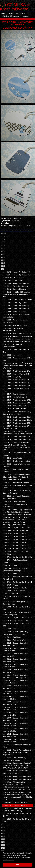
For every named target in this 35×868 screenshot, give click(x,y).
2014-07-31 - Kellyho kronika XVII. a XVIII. (16, 608)
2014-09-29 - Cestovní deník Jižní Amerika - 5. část (15, 666)
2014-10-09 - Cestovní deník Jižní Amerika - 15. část (15, 719)
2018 (3, 833)
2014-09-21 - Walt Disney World (15, 640)
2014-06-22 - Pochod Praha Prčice (16, 551)
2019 (3, 836)
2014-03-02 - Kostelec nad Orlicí (15, 325)
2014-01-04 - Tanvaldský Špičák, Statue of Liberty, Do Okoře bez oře (17, 276)
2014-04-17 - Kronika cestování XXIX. (17, 423)
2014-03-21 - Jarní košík (12, 355)
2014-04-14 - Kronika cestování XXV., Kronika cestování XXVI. (17, 413)
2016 (3, 827)
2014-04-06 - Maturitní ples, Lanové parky (16, 390)
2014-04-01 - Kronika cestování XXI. (16, 383)
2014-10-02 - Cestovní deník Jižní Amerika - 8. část (15, 682)
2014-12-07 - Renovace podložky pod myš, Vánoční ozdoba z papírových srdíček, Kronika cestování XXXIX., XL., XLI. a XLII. (17, 796)
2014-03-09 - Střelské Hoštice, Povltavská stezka (14, 329)
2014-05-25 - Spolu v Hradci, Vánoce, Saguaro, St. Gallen (17, 492)
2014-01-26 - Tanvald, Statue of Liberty (17, 300)
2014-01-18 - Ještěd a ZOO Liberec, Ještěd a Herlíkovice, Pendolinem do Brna (16, 294)
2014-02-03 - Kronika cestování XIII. (16, 306)
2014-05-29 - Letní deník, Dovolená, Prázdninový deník (16, 497)
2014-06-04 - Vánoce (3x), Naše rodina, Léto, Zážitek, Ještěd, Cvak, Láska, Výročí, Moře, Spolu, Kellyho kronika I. (17, 512)
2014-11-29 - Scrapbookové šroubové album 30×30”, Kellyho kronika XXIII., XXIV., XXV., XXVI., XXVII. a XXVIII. (17, 766)
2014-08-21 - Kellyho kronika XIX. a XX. (17, 618)
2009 (3, 254)
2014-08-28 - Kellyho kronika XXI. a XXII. (16, 625)
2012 (3, 263)
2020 (3, 839)
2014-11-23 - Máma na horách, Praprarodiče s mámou (14, 759)
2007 (3, 248)
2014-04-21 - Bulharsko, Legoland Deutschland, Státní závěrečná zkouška (17, 433)
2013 (3, 266)
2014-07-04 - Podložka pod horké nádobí (15, 561)
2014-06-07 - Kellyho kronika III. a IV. (16, 528)
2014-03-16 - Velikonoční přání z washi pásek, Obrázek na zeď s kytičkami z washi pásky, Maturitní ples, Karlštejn (17, 339)
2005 (3, 242)
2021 (3, 842)
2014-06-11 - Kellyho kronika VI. (15, 536)
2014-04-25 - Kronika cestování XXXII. (17, 440)
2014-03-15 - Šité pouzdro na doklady (17, 334)
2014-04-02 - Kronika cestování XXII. (16, 386)
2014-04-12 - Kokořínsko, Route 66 (16, 406)
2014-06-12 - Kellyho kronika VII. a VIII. (17, 539)
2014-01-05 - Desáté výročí (13, 280)
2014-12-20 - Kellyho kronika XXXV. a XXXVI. (17, 820)
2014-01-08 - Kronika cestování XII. (16, 283)
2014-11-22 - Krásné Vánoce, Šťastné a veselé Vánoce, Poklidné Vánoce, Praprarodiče (18, 752)
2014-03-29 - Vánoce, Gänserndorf (16, 374)
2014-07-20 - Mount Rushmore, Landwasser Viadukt (14, 592)
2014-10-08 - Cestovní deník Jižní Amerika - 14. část (15, 714)
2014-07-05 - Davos (10, 565)
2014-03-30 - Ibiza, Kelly (12, 377)
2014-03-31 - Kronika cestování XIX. (16, 380)
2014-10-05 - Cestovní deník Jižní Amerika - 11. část (15, 698)
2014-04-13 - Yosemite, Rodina (14, 409)
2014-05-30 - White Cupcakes (14, 501)
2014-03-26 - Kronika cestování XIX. (16, 371)
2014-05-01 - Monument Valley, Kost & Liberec (17, 454)
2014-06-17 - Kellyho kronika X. (14, 545)
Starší (4, 234)
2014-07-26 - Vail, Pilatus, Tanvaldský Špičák (17, 597)
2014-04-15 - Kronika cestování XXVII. (17, 417)
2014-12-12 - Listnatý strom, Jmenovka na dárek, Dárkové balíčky (17, 810)
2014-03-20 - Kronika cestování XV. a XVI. (17, 351)
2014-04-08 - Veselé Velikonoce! (15, 397)
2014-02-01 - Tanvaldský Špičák (15, 303)
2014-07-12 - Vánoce (10, 574)
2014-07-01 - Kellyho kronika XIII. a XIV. (18, 557)
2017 (3, 830)
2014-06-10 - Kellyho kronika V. (14, 534)
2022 (3, 845)
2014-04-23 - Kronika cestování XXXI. (17, 437)
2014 (23, 14)
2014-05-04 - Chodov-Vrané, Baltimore (17, 461)
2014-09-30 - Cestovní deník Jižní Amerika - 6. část (15, 671)
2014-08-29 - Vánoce (10, 629)
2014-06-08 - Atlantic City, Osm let (15, 531)
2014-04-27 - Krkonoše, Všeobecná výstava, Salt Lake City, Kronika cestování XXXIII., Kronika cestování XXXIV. (16, 446)
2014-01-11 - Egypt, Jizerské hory (15, 286)
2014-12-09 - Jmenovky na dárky (15, 802)
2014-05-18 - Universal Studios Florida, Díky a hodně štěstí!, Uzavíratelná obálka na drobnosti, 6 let (17, 477)
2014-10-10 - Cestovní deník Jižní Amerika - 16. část (15, 725)
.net (19, 4)
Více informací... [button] (8, 860)
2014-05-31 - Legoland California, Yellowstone (15, 506)
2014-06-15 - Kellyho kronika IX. (15, 542)
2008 (3, 251)
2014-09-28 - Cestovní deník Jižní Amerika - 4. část (15, 660)
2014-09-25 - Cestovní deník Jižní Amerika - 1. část (15, 644)
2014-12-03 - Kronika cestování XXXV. (17, 776)
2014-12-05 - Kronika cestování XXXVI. (17, 779)
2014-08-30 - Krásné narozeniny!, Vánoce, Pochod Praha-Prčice (15, 633)
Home (4, 14)
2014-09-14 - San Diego (12, 637)
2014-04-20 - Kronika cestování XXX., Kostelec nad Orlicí (17, 427)
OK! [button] (17, 865)
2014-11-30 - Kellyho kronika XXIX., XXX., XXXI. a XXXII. (16, 772)
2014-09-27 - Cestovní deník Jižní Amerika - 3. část (15, 655)
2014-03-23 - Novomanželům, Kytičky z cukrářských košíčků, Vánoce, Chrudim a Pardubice (17, 366)
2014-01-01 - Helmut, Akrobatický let (16, 272)
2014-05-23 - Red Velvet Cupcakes (16, 482)
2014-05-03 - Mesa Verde (12, 458)
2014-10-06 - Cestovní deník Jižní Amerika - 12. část (15, 703)
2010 (3, 257)
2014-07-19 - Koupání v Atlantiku (15, 588)
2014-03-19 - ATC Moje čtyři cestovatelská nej (13, 345)
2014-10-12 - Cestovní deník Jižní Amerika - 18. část (15, 735)
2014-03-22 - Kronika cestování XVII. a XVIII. (17, 359)
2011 (3, 260)
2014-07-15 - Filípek (10, 585)
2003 (3, 237)
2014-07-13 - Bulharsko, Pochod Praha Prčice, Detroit (17, 578)
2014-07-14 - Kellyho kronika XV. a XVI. (17, 582)
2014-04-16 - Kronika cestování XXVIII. (17, 420)
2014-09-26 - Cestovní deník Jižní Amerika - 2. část (15, 650)
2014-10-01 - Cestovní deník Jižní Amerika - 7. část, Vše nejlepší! (15, 676)
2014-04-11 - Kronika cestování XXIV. (17, 403)
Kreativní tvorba (14, 9)
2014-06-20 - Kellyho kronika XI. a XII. (17, 548)
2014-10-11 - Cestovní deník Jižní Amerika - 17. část (15, 730)
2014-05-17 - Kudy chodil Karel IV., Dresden (16, 471)
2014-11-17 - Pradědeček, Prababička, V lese (17, 746)
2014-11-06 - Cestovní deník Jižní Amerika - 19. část (15, 741)
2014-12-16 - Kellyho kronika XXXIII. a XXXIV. (17, 815)
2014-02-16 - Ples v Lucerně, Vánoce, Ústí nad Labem (17, 316)
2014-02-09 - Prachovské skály (14, 312)
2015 (3, 824)
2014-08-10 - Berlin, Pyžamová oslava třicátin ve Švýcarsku (17, 613)
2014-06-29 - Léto (9, 554)
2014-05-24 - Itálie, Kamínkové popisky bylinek (17, 487)
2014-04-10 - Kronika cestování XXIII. (17, 400)
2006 (3, 245)
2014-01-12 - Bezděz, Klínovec (14, 289)
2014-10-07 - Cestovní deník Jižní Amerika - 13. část (15, 708)
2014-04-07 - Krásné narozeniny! (15, 394)
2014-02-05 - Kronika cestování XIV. (16, 309)
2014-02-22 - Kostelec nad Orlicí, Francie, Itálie (15, 321)
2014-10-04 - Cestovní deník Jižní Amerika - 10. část (15, 692)
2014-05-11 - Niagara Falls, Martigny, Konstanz (16, 465)
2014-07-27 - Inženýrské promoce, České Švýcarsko (15, 603)
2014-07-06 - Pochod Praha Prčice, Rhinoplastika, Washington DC (16, 570)
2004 (3, 239)
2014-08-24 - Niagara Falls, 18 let (15, 621)
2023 (3, 848)
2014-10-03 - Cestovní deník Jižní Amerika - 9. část (15, 687)
